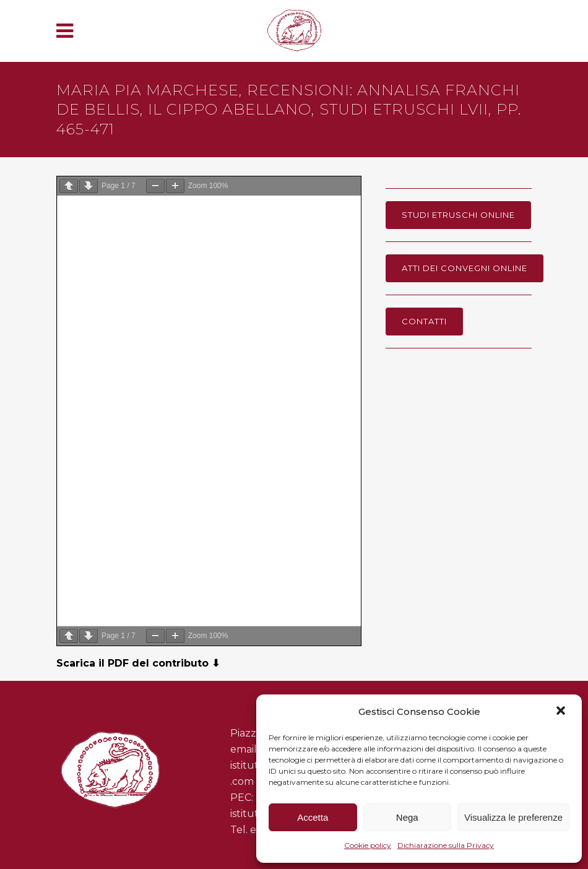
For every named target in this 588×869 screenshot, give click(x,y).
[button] (562, 712)
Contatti (424, 321)
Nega (407, 817)
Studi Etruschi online (458, 215)
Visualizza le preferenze (513, 817)
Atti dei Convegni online (465, 268)
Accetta (313, 817)
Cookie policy (368, 845)
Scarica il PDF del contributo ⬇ (138, 663)
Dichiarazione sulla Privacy (446, 845)
